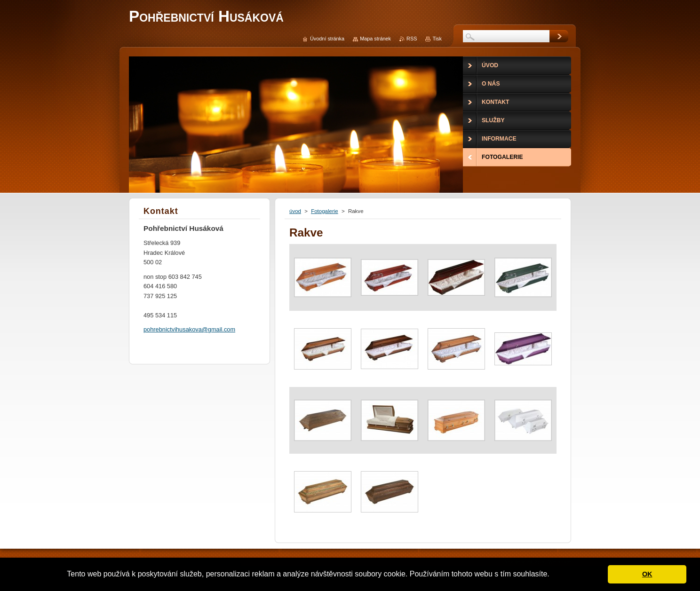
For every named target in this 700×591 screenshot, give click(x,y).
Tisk (437, 39)
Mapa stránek (375, 39)
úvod (295, 211)
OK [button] (647, 574)
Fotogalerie (325, 211)
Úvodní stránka (327, 39)
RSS (412, 39)
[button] (553, 575)
